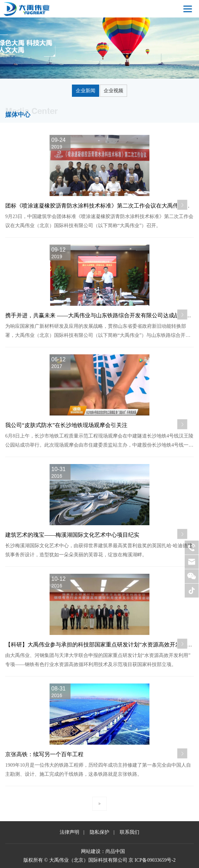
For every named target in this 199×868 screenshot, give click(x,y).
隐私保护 (99, 832)
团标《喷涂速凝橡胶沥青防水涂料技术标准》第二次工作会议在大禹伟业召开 (100, 206)
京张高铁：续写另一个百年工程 (44, 754)
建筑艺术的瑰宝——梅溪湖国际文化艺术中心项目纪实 (72, 535)
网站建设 (91, 851)
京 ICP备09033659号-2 (152, 860)
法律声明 (69, 832)
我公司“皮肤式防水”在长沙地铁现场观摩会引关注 (66, 425)
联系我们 (130, 832)
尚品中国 (115, 851)
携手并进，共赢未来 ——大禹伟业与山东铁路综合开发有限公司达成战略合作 (101, 315)
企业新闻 (86, 91)
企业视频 (113, 91)
